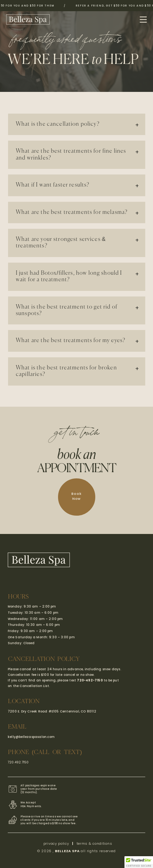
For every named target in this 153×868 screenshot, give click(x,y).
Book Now (76, 496)
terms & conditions (94, 843)
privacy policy (56, 843)
